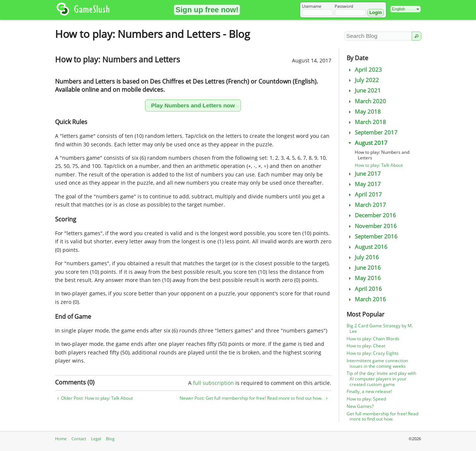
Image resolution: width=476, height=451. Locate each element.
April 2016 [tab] (364, 289)
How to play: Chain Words (373, 339)
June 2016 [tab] (364, 268)
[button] (207, 10)
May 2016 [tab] (364, 278)
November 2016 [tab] (372, 226)
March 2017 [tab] (366, 205)
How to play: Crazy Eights (373, 353)
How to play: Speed (366, 399)
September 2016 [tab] (372, 236)
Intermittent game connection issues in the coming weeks (377, 363)
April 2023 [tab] (364, 70)
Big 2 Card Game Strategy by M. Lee (380, 328)
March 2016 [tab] (366, 299)
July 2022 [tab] (363, 80)
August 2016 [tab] (367, 247)
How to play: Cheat (366, 346)
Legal (96, 439)
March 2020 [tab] (366, 101)
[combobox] (406, 9)
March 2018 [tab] (366, 122)
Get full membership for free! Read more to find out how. (382, 416)
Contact (79, 439)
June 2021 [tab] (364, 90)
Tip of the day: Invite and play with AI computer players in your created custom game (381, 379)
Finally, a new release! (369, 391)
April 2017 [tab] (364, 194)
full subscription (213, 383)
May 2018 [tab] (364, 112)
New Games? (360, 406)
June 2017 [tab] (364, 174)
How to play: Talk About (379, 165)
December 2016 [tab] (371, 215)
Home (61, 439)
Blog (110, 439)
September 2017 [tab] (372, 132)
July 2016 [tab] (363, 257)
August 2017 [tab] (367, 143)
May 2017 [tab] (364, 184)
